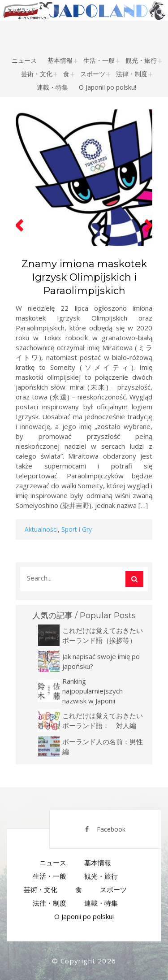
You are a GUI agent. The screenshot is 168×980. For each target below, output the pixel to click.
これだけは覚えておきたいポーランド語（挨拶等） (103, 635)
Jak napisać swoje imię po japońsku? (101, 661)
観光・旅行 (141, 60)
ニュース (24, 60)
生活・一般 (99, 60)
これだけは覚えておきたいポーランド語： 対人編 (103, 720)
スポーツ (93, 74)
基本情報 (60, 60)
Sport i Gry (77, 529)
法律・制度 (132, 74)
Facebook (105, 829)
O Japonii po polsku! (108, 87)
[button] (18, 323)
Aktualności (41, 529)
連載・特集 (52, 87)
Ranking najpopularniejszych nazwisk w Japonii (93, 691)
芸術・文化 (37, 74)
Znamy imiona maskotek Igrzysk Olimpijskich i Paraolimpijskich (84, 277)
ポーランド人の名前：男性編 (103, 746)
